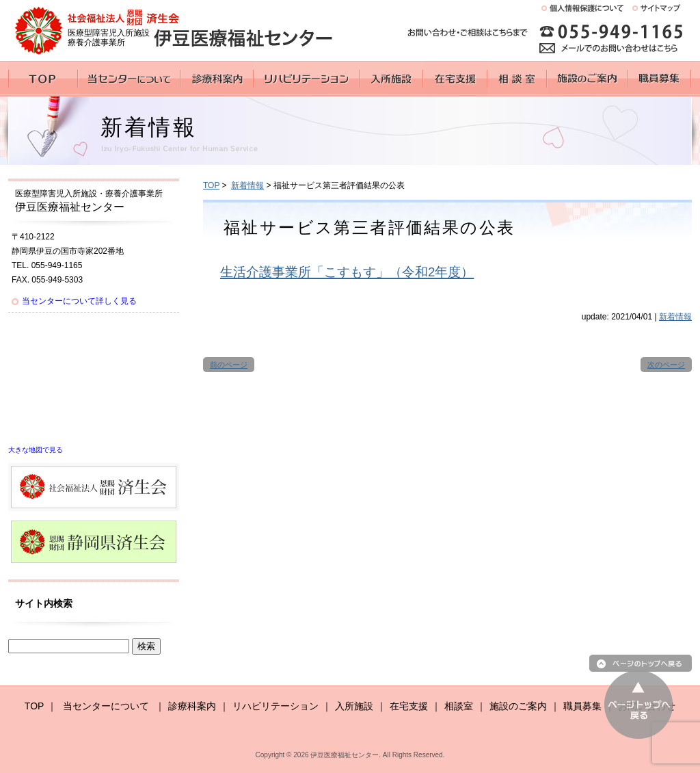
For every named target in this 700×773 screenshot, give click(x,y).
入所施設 (354, 706)
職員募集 (582, 706)
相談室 (459, 706)
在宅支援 (409, 706)
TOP (211, 185)
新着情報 (247, 185)
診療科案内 (192, 706)
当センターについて (106, 706)
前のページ (229, 365)
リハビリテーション (275, 706)
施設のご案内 (518, 706)
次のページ (666, 365)
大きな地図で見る (36, 450)
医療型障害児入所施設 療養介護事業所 (109, 38)
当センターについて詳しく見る (79, 301)
